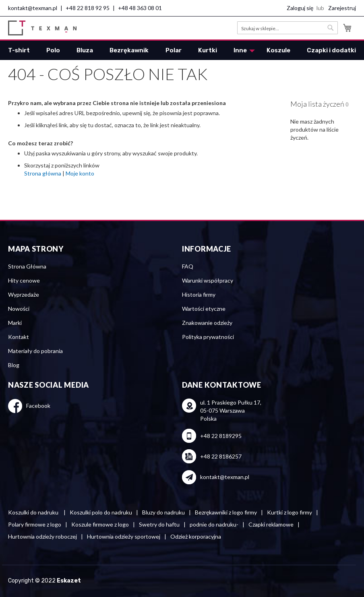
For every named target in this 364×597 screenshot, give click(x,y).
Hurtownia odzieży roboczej (42, 536)
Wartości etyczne (204, 309)
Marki (15, 323)
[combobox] (287, 28)
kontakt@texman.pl (33, 8)
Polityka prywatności (208, 337)
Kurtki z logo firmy (290, 512)
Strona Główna (27, 266)
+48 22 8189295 (221, 436)
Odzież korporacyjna (196, 536)
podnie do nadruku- (214, 524)
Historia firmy (199, 294)
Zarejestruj (342, 8)
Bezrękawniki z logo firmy (226, 512)
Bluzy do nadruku (163, 512)
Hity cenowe (24, 280)
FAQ (188, 266)
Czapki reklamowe (271, 524)
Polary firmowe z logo (35, 524)
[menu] (182, 50)
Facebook (38, 406)
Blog (14, 365)
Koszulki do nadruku (34, 512)
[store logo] (42, 28)
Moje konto (80, 173)
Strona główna (43, 173)
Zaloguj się (300, 8)
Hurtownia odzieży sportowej (124, 536)
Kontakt (19, 337)
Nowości (19, 309)
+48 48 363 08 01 (140, 8)
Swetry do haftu (159, 524)
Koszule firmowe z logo (100, 524)
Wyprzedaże (24, 294)
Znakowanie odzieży (207, 323)
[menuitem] (19, 50)
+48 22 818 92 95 (88, 8)
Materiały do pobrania (35, 351)
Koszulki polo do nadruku (101, 512)
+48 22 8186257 (221, 456)
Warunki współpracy (208, 280)
